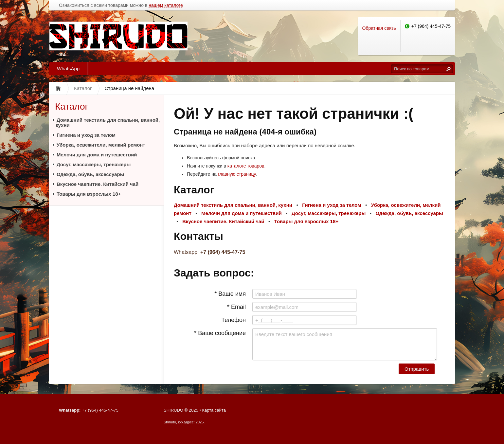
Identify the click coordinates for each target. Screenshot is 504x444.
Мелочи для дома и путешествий (97, 155)
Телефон (234, 320)
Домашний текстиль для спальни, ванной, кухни (108, 123)
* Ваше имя (230, 294)
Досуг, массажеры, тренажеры (94, 164)
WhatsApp (68, 69)
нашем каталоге (166, 5)
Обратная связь (379, 28)
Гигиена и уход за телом (86, 135)
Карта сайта (214, 410)
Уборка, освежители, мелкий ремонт (101, 145)
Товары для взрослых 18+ (89, 194)
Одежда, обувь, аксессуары (90, 174)
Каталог (72, 107)
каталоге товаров (246, 166)
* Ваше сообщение (220, 333)
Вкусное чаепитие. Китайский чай (98, 184)
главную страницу (237, 174)
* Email (236, 307)
